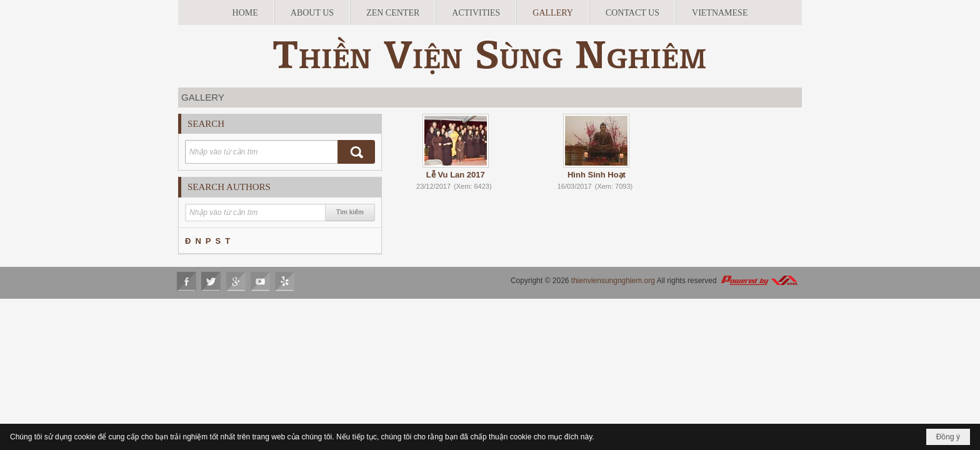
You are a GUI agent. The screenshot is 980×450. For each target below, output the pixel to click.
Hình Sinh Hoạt (597, 175)
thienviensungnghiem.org (613, 281)
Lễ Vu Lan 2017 (456, 175)
